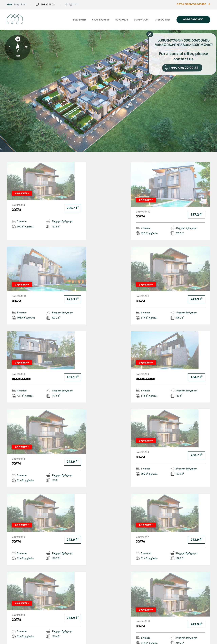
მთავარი (79, 20)
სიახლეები (142, 20)
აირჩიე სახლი (193, 20)
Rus (23, 5)
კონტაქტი (162, 20)
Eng (16, 5)
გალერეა (122, 20)
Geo (9, 5)
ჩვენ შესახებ (101, 20)
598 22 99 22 (45, 5)
